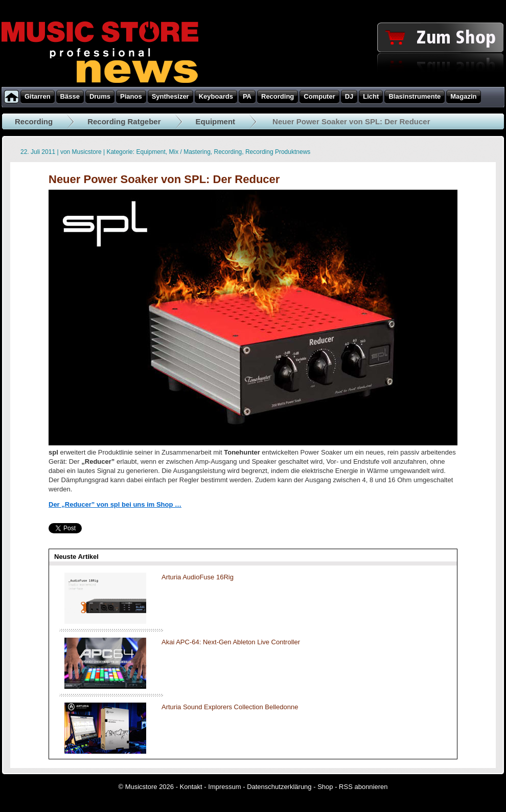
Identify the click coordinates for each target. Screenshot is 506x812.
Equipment (216, 121)
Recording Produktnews (278, 152)
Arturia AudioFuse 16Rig (198, 577)
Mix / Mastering (190, 152)
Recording (34, 121)
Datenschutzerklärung (279, 787)
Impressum (224, 787)
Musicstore (87, 152)
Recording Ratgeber (124, 121)
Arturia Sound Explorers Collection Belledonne (230, 707)
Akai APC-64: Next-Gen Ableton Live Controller (231, 642)
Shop (325, 787)
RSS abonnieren (363, 787)
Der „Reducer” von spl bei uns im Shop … (115, 504)
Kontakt (191, 787)
